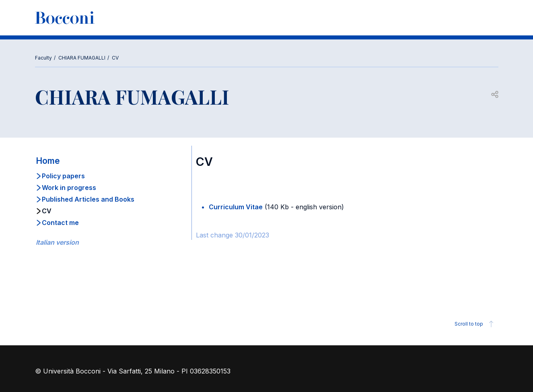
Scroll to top (475, 324)
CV (115, 58)
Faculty (43, 58)
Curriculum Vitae (236, 207)
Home (48, 161)
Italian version (57, 242)
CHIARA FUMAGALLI (82, 58)
